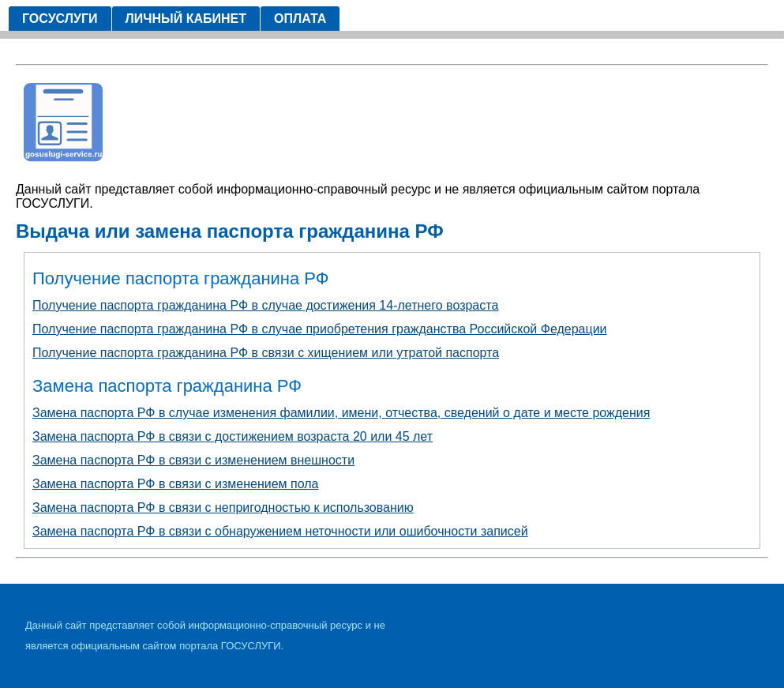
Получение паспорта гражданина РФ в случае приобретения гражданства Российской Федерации (320, 329)
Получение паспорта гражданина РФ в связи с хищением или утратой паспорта (266, 353)
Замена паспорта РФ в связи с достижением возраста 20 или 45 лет (233, 436)
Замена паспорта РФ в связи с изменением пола (175, 484)
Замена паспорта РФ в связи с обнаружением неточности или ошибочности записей (280, 531)
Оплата (300, 19)
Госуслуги (60, 19)
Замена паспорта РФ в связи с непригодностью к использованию (223, 508)
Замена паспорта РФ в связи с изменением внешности (193, 460)
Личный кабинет (186, 19)
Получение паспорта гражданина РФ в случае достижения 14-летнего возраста (265, 305)
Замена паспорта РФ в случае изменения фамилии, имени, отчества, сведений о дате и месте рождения (341, 413)
